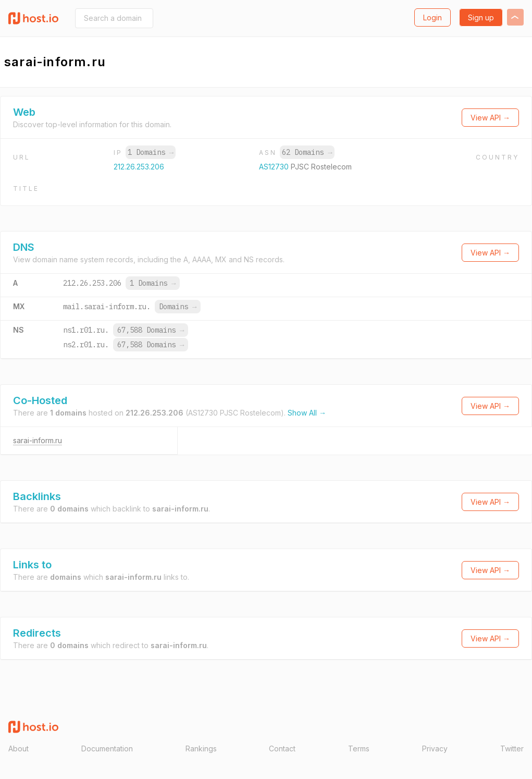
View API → (490, 118)
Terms (359, 748)
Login (432, 17)
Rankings (201, 748)
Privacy (435, 748)
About (18, 748)
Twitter (512, 748)
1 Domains (151, 152)
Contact (282, 748)
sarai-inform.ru (38, 440)
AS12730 (275, 167)
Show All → (307, 413)
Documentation (107, 748)
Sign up (481, 17)
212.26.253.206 (139, 167)
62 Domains (307, 152)
